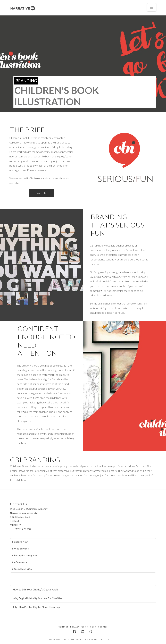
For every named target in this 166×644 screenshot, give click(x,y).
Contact (63, 627)
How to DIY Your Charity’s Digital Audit (35, 589)
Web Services (20, 549)
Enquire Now (20, 542)
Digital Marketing (22, 569)
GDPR (93, 627)
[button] (152, 7)
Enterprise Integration (25, 555)
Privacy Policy (79, 627)
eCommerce (19, 562)
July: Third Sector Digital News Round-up (36, 607)
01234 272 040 (23, 529)
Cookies (103, 627)
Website (42, 193)
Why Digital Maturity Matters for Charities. (38, 598)
